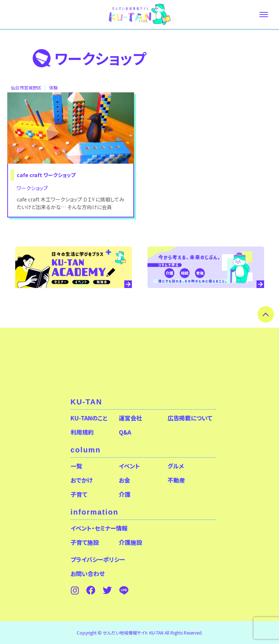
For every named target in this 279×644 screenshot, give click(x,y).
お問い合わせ (88, 573)
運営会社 (130, 418)
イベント (129, 466)
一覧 (76, 466)
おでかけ (82, 480)
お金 (124, 480)
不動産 (176, 480)
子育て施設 (85, 542)
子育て (79, 494)
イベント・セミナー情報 (99, 528)
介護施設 (130, 542)
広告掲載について (190, 418)
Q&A (125, 432)
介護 (125, 494)
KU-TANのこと (89, 418)
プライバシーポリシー (98, 559)
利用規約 (82, 432)
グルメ (176, 466)
